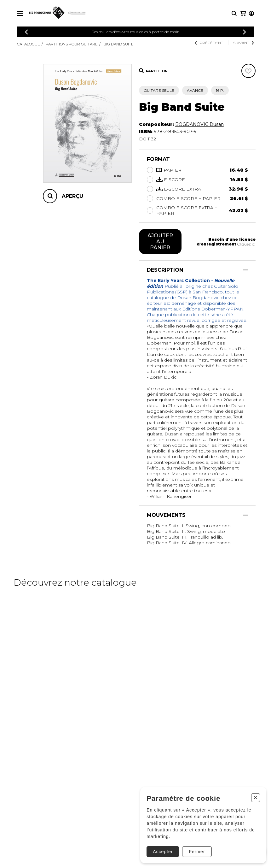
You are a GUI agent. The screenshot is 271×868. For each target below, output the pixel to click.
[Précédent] (26, 32)
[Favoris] (248, 71)
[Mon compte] (242, 13)
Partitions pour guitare (72, 44)
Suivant (244, 43)
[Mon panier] (251, 13)
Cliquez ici (246, 244)
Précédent (209, 43)
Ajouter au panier (160, 242)
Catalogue (29, 44)
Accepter (162, 851)
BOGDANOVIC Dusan (199, 124)
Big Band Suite (118, 44)
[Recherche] (234, 13)
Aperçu (72, 196)
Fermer (196, 851)
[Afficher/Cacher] (245, 270)
